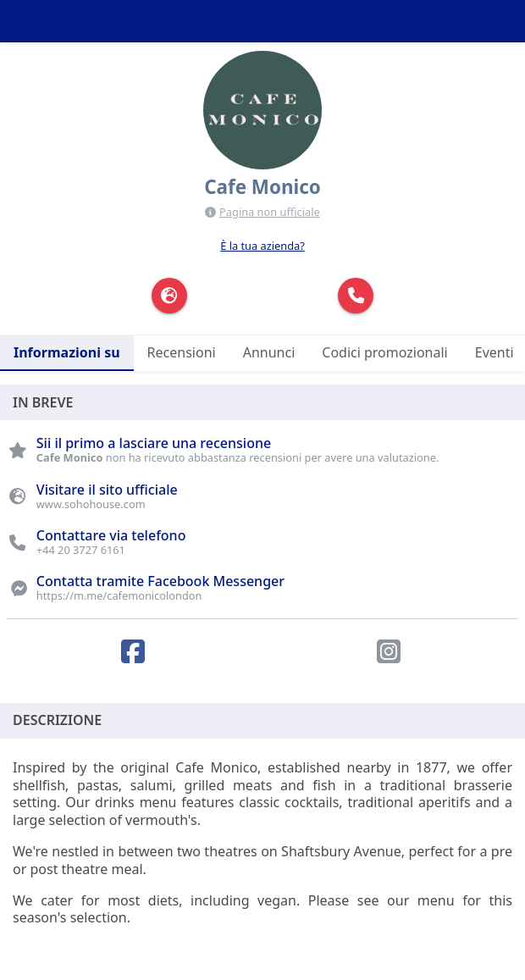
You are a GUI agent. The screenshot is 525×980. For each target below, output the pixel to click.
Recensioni (182, 352)
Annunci (269, 352)
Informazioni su (67, 352)
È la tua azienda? (262, 246)
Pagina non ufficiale (270, 212)
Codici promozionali (384, 352)
